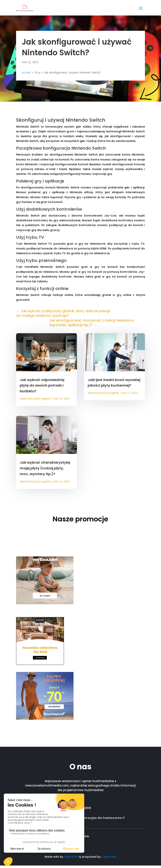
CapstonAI (109, 857)
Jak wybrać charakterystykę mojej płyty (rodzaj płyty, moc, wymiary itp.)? (45, 468)
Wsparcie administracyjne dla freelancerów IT (93, 818)
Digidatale (71, 857)
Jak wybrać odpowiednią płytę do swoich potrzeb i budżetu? (42, 386)
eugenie (46, 399)
